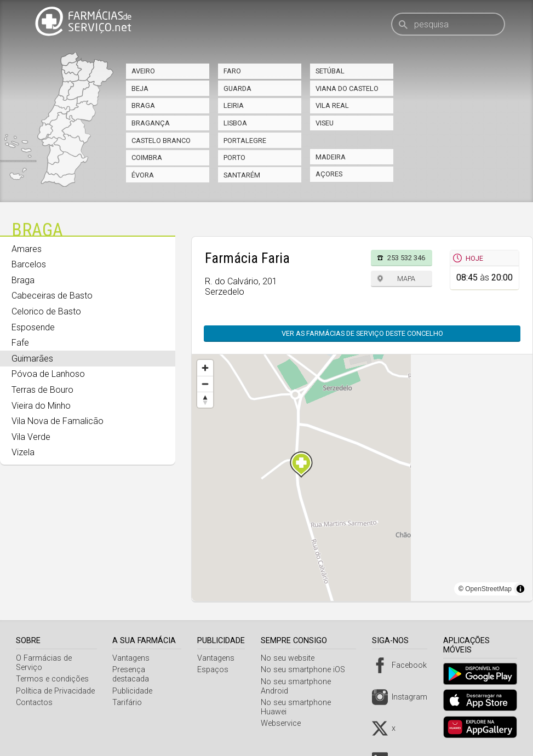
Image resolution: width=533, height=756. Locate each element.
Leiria (234, 105)
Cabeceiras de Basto (52, 296)
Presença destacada (133, 674)
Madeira (331, 157)
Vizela (23, 452)
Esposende (33, 327)
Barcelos (29, 264)
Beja (140, 88)
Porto (234, 157)
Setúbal (330, 71)
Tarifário (129, 703)
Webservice (284, 723)
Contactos (34, 703)
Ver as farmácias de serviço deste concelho (362, 333)
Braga (143, 105)
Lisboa (235, 123)
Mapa (406, 279)
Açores (329, 174)
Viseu (325, 123)
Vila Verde (31, 437)
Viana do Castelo (347, 88)
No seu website (291, 658)
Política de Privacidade (55, 691)
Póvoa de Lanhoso (48, 374)
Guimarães (32, 359)
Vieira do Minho (41, 406)
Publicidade (134, 691)
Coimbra (147, 157)
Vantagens (133, 658)
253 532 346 (406, 258)
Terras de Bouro (42, 390)
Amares (27, 249)
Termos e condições (52, 679)
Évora (143, 175)
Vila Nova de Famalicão (58, 421)
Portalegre (245, 141)
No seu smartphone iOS (306, 670)
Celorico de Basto (46, 311)
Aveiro (143, 71)
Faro (232, 71)
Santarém (242, 175)
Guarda (237, 88)
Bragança (151, 123)
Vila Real (332, 105)
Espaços (217, 670)
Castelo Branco (161, 141)
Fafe (20, 343)
